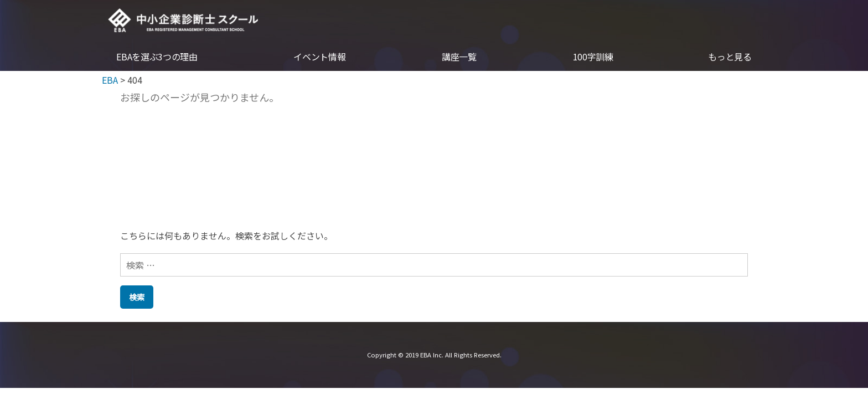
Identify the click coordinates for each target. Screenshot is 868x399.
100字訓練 (593, 58)
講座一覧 (459, 58)
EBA (185, 21)
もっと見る (730, 58)
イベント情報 (319, 58)
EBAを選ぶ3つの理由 (157, 58)
